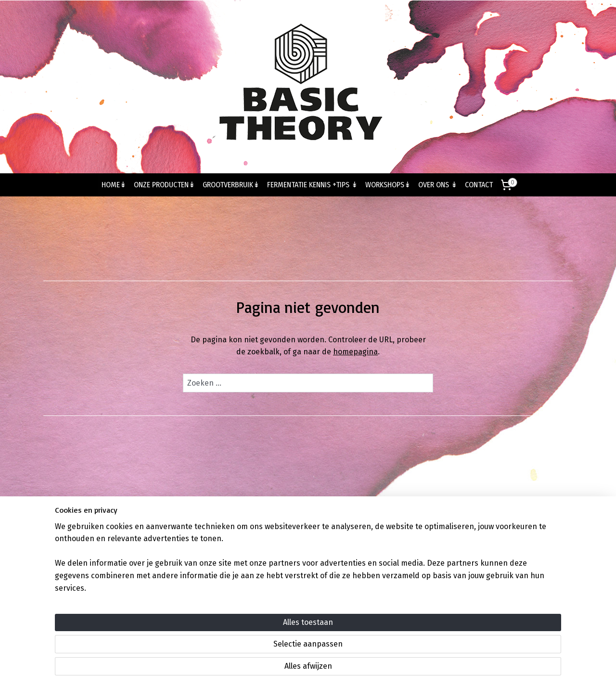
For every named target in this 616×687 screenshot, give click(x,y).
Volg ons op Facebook (414, 533)
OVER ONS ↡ (438, 185)
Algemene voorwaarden (520, 533)
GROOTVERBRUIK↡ (231, 185)
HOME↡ (114, 185)
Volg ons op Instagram (308, 533)
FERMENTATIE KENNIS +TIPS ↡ (312, 185)
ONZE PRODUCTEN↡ (164, 185)
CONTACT (479, 185)
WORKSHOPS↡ (388, 185)
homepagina (355, 352)
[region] (244, 644)
